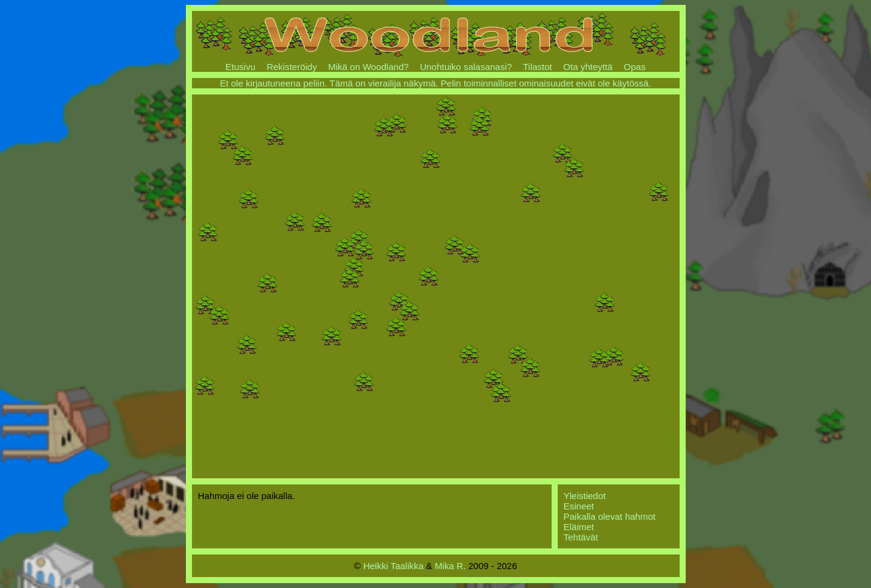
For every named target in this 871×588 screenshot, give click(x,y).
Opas (635, 67)
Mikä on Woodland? (368, 67)
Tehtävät (581, 537)
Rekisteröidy (292, 67)
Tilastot (538, 67)
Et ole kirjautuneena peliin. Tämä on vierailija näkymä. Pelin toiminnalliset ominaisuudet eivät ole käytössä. (436, 83)
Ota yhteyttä (588, 67)
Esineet (579, 506)
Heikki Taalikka (393, 566)
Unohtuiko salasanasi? (466, 67)
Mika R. (450, 566)
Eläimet (579, 527)
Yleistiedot (585, 496)
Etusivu (240, 67)
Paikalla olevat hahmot (610, 516)
